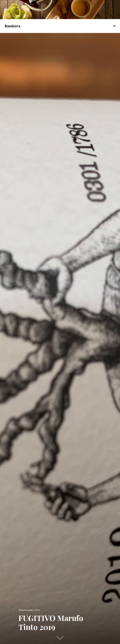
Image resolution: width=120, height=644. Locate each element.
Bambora (12, 26)
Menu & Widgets (114, 29)
